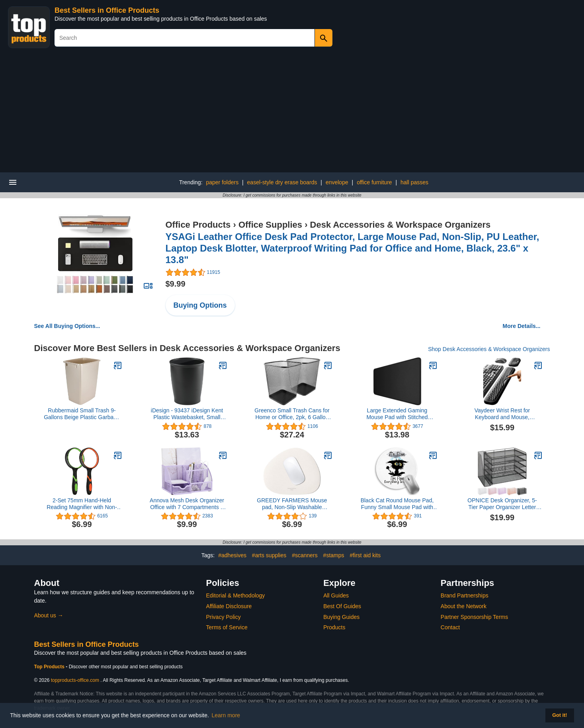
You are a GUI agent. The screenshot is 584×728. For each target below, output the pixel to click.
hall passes (414, 182)
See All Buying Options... (67, 326)
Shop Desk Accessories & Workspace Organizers (489, 349)
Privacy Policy (224, 617)
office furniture (374, 182)
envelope (337, 182)
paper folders (222, 182)
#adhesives (232, 555)
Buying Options (200, 305)
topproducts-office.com (75, 680)
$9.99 (176, 284)
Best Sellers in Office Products (107, 10)
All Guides (336, 595)
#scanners (305, 555)
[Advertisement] (292, 113)
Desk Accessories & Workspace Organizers (400, 225)
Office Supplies (270, 225)
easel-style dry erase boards (282, 182)
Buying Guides (341, 617)
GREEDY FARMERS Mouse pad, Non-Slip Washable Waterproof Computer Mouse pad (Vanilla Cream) (292, 504)
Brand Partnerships (465, 595)
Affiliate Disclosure (229, 606)
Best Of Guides (342, 606)
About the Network (464, 606)
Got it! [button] (560, 715)
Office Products (198, 225)
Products (334, 627)
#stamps (334, 555)
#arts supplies (269, 555)
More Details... (522, 326)
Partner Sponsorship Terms (474, 617)
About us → (49, 615)
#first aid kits (365, 555)
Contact (450, 627)
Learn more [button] (226, 715)
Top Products (50, 667)
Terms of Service (227, 627)
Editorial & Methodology (236, 595)
